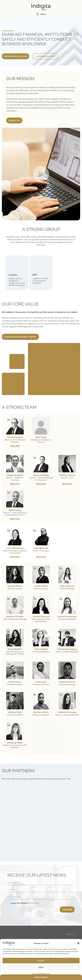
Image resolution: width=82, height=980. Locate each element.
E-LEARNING (44, 932)
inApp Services (17, 938)
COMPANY (63, 932)
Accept (41, 961)
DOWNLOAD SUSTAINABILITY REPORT (20, 337)
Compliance (43, 935)
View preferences (41, 974)
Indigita (13, 275)
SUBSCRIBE (67, 869)
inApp (13, 935)
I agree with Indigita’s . (25, 862)
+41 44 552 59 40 (37, 914)
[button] (78, 943)
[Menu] (37, 14)
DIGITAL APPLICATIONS (23, 932)
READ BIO (15, 446)
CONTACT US (14, 120)
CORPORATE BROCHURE (45, 56)
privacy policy (33, 862)
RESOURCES (63, 937)
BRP (35, 275)
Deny (41, 967)
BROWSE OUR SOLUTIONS (16, 56)
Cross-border (44, 938)
